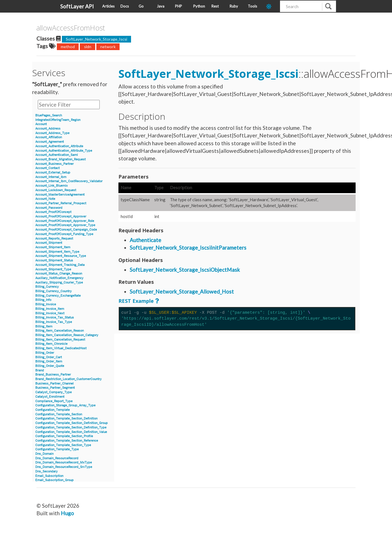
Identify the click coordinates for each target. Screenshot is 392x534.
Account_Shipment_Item (53, 247)
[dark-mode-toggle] (271, 6)
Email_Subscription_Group (54, 480)
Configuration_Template (53, 410)
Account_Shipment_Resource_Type (61, 256)
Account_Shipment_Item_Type (57, 252)
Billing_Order (45, 353)
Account (41, 124)
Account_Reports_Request (54, 239)
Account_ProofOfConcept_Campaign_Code (66, 230)
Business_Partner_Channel (54, 384)
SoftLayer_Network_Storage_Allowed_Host (182, 291)
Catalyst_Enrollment (50, 397)
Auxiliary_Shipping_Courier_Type (59, 283)
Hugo (67, 513)
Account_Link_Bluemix (52, 186)
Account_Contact (47, 168)
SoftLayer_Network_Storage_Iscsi (96, 39)
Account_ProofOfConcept (53, 212)
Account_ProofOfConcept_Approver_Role (65, 221)
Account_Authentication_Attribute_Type (64, 151)
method (68, 47)
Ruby (234, 6)
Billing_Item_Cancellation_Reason (60, 331)
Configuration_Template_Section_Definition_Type (71, 428)
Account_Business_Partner (54, 164)
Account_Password (49, 208)
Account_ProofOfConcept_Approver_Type (65, 225)
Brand (40, 370)
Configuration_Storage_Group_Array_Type (65, 405)
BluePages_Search (49, 115)
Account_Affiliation (49, 137)
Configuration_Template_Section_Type (63, 445)
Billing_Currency (47, 287)
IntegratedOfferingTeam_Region (58, 120)
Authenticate (145, 240)
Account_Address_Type (52, 133)
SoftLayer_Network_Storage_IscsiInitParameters (188, 248)
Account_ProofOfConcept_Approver (61, 216)
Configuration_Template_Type (57, 449)
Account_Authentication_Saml (57, 155)
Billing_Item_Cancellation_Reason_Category (67, 335)
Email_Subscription (49, 476)
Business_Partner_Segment (55, 388)
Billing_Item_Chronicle (51, 344)
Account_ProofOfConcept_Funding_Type (64, 234)
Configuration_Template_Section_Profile (64, 436)
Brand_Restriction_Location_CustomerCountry (68, 379)
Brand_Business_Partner (53, 375)
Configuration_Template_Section (59, 414)
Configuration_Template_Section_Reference (67, 441)
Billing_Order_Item (49, 361)
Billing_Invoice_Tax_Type (54, 322)
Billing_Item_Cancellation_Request (60, 340)
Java (161, 6)
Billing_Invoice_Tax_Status (55, 318)
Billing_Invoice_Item (50, 309)
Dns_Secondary (46, 471)
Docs (125, 6)
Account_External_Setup (53, 173)
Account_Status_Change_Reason (59, 274)
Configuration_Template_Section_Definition (66, 419)
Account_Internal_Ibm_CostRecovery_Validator (69, 181)
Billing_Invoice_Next (50, 313)
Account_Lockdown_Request (56, 190)
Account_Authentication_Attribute (59, 146)
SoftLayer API (77, 6)
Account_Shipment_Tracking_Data (60, 265)
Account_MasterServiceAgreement (60, 195)
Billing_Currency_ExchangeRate (58, 296)
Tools (252, 6)
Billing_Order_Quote (50, 366)
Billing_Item (44, 326)
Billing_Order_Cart (49, 357)
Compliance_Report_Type (54, 401)
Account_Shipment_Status (54, 260)
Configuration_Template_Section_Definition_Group (72, 423)
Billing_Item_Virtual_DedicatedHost (61, 348)
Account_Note (45, 199)
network (108, 47)
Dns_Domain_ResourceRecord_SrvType (64, 467)
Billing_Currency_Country (53, 291)
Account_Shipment (49, 243)
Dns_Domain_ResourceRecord (57, 458)
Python (199, 6)
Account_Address (48, 129)
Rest (215, 6)
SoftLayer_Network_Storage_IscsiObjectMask (185, 270)
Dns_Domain (44, 454)
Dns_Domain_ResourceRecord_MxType (64, 462)
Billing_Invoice (46, 304)
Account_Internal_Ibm (51, 177)
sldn (88, 47)
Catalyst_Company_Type (53, 392)
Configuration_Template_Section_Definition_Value (71, 432)
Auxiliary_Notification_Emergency (59, 278)
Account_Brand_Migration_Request (60, 159)
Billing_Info (43, 300)
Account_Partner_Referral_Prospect (61, 203)
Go (141, 6)
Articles (108, 6)
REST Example (136, 301)
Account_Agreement (50, 142)
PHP (179, 6)
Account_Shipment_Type (53, 269)
